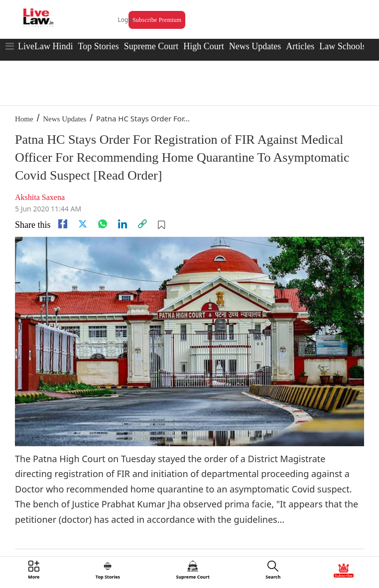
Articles (300, 46)
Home (24, 119)
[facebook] (63, 224)
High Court (204, 46)
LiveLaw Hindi (45, 46)
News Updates (255, 46)
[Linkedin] (123, 224)
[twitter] (83, 224)
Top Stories (98, 46)
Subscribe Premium (157, 20)
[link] (142, 224)
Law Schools (343, 46)
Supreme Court (151, 46)
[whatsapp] (103, 224)
